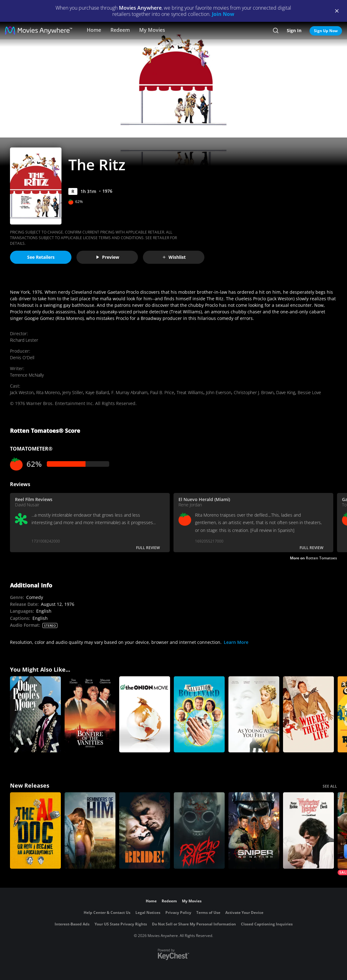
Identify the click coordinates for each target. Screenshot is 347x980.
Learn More (236, 642)
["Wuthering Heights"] (308, 830)
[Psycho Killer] (199, 830)
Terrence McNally (27, 375)
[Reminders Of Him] (90, 830)
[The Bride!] (145, 830)
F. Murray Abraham (130, 392)
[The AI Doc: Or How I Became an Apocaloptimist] (35, 830)
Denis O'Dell (22, 357)
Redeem (120, 30)
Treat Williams (190, 392)
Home (94, 30)
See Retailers (41, 257)
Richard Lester (24, 340)
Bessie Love (309, 392)
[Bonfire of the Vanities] (90, 714)
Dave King (286, 392)
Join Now (223, 14)
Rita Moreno (48, 392)
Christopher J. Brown (254, 392)
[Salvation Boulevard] (199, 714)
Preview (107, 257)
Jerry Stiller (73, 392)
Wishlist (174, 257)
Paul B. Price (162, 392)
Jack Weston (22, 392)
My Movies (152, 30)
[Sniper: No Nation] (254, 830)
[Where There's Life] (308, 714)
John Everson (219, 392)
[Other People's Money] (35, 714)
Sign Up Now (326, 31)
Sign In (294, 30)
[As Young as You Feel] (254, 714)
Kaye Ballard (97, 392)
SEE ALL (330, 786)
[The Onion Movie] (145, 714)
